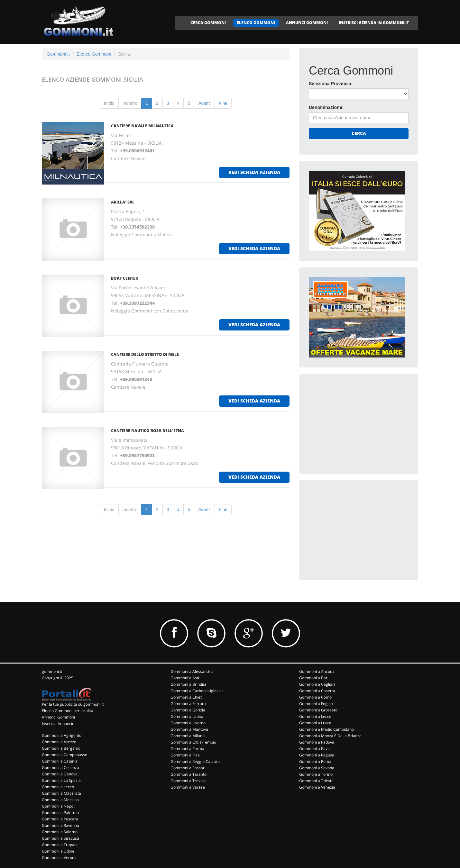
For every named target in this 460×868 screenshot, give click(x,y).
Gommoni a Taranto (189, 774)
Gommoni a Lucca (315, 723)
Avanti (204, 103)
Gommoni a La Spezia (61, 780)
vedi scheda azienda (254, 172)
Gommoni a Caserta (317, 691)
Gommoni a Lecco (58, 787)
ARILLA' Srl (123, 202)
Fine (223, 103)
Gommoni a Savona (317, 768)
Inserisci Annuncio (58, 723)
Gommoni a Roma (315, 761)
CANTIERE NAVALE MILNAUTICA (142, 126)
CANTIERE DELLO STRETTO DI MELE (145, 354)
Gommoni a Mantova (189, 729)
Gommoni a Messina (60, 800)
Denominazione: (326, 107)
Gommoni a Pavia (315, 749)
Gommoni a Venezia (317, 787)
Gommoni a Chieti (187, 697)
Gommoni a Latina (187, 716)
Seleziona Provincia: (331, 84)
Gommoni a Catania (60, 761)
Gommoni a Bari (314, 678)
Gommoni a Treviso (188, 781)
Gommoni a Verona (59, 858)
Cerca (359, 133)
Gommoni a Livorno (188, 723)
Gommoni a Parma (187, 749)
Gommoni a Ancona (317, 671)
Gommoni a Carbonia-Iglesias (197, 691)
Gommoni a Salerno (60, 832)
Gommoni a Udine (58, 851)
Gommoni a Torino (316, 774)
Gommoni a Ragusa (317, 755)
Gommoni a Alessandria (192, 671)
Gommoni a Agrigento (62, 735)
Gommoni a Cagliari (317, 684)
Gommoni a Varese (188, 787)
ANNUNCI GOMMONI (307, 23)
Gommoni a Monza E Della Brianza (330, 736)
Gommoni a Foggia (316, 704)
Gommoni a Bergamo (61, 748)
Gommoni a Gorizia (188, 710)
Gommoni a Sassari (188, 768)
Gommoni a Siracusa (60, 838)
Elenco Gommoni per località (68, 711)
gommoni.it (52, 671)
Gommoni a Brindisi (188, 684)
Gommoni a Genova (60, 774)
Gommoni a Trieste (316, 781)
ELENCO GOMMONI (256, 23)
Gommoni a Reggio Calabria (196, 761)
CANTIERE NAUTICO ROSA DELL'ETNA (147, 431)
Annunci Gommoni (58, 717)
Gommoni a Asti (185, 678)
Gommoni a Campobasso (64, 755)
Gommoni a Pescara (60, 819)
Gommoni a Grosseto (318, 710)
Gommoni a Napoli (59, 806)
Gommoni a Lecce (315, 716)
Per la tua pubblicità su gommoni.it (73, 704)
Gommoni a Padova (317, 742)
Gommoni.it (58, 54)
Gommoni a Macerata (61, 793)
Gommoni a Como (315, 697)
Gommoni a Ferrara (188, 704)
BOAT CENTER (124, 278)
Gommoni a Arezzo (59, 742)
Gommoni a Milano (188, 736)
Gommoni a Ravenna (60, 825)
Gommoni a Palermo (60, 813)
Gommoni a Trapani (60, 845)
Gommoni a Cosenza (60, 768)
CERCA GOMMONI (208, 23)
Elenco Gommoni (94, 54)
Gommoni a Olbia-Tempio (193, 742)
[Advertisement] (357, 424)
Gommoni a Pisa (185, 755)
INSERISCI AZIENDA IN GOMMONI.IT (374, 23)
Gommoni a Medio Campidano (327, 729)
